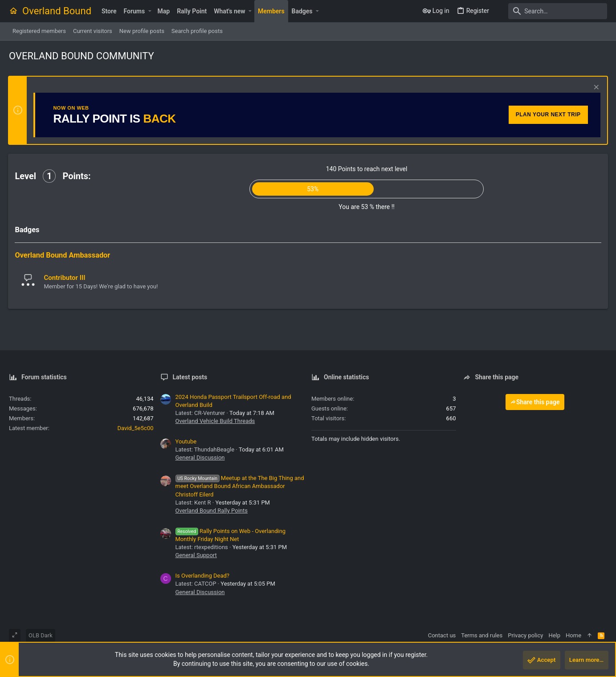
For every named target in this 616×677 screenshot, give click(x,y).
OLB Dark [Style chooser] (41, 635)
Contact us (442, 635)
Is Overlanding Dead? (203, 576)
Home (573, 635)
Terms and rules (482, 635)
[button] (149, 11)
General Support (196, 555)
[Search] (551, 11)
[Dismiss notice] (594, 88)
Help (554, 635)
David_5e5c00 (135, 428)
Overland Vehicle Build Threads (215, 421)
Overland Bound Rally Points (212, 511)
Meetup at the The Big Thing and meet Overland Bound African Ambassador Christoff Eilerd (240, 486)
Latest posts (190, 377)
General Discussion (200, 457)
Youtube (186, 441)
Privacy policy (525, 635)
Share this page (535, 402)
